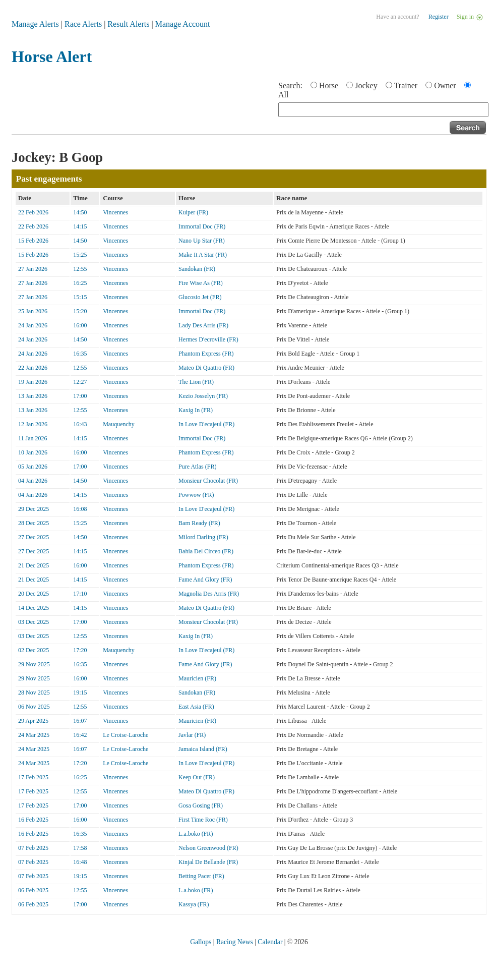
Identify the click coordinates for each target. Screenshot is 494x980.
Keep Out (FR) (197, 777)
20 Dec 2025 (34, 594)
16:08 (80, 509)
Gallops (201, 942)
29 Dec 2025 (34, 509)
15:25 (80, 255)
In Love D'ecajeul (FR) (206, 424)
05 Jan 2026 (33, 467)
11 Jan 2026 (33, 438)
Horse (329, 85)
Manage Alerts (35, 24)
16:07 (80, 721)
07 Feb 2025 (33, 848)
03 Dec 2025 (34, 622)
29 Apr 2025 (33, 721)
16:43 (80, 424)
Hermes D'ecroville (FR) (208, 339)
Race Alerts (83, 24)
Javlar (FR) (192, 735)
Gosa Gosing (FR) (201, 805)
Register (439, 17)
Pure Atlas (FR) (197, 467)
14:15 (80, 226)
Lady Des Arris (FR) (203, 325)
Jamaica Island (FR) (203, 749)
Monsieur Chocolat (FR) (208, 481)
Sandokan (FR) (197, 269)
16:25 (80, 283)
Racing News (235, 942)
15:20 (80, 311)
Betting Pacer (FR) (201, 876)
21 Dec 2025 (34, 565)
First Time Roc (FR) (203, 820)
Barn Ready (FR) (199, 523)
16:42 (80, 735)
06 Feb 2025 (33, 890)
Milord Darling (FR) (203, 537)
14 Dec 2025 (34, 608)
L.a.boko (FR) (196, 834)
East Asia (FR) (196, 707)
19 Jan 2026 (33, 382)
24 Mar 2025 (34, 735)
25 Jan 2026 (33, 311)
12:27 (80, 382)
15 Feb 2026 (33, 241)
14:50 (80, 212)
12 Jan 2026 (33, 424)
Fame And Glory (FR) (205, 580)
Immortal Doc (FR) (202, 226)
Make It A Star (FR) (203, 255)
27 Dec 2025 (34, 537)
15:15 (80, 297)
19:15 (80, 693)
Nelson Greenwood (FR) (208, 848)
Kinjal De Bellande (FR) (208, 862)
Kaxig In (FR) (196, 410)
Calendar (270, 942)
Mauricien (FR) (197, 678)
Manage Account (183, 24)
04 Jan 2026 (33, 481)
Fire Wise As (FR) (201, 283)
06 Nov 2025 (34, 707)
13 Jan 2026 (33, 396)
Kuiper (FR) (193, 212)
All (283, 95)
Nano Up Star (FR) (202, 241)
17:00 (80, 396)
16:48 (80, 862)
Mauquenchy (119, 424)
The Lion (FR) (196, 382)
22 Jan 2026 (33, 368)
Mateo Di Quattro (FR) (206, 368)
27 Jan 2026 (33, 269)
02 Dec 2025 (34, 650)
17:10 (80, 594)
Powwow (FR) (196, 495)
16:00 (80, 325)
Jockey (366, 85)
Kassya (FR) (194, 904)
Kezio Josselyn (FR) (203, 396)
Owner (445, 85)
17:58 (80, 848)
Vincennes (115, 212)
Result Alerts (128, 24)
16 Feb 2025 (33, 820)
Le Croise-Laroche (126, 735)
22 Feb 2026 (33, 212)
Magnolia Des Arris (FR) (209, 594)
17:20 (80, 650)
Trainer (406, 85)
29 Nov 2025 (34, 664)
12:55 (80, 269)
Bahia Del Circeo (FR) (206, 551)
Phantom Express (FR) (206, 354)
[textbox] (383, 110)
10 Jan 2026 (33, 452)
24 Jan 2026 (33, 325)
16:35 (80, 354)
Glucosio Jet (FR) (200, 297)
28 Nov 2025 (34, 693)
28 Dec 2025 (34, 523)
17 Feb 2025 (33, 777)
